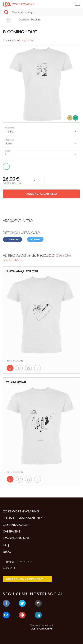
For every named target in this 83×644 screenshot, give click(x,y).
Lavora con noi (16, 538)
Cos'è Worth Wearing (21, 511)
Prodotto (10, 128)
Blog (7, 552)
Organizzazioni (16, 525)
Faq (6, 545)
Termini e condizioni (18, 562)
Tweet (35, 239)
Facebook (12, 239)
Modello (9, 140)
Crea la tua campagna (25, 579)
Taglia (8, 151)
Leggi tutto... (28, 40)
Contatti (10, 568)
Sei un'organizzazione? (22, 518)
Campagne (12, 531)
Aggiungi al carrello (42, 194)
